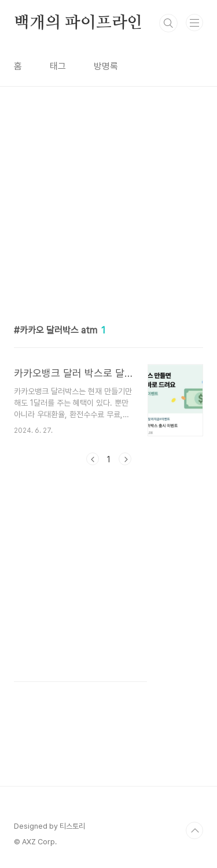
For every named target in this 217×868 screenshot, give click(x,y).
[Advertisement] (108, 195)
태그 (58, 66)
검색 (168, 23)
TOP (194, 830)
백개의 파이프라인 (78, 23)
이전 (93, 459)
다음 (125, 459)
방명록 (106, 66)
